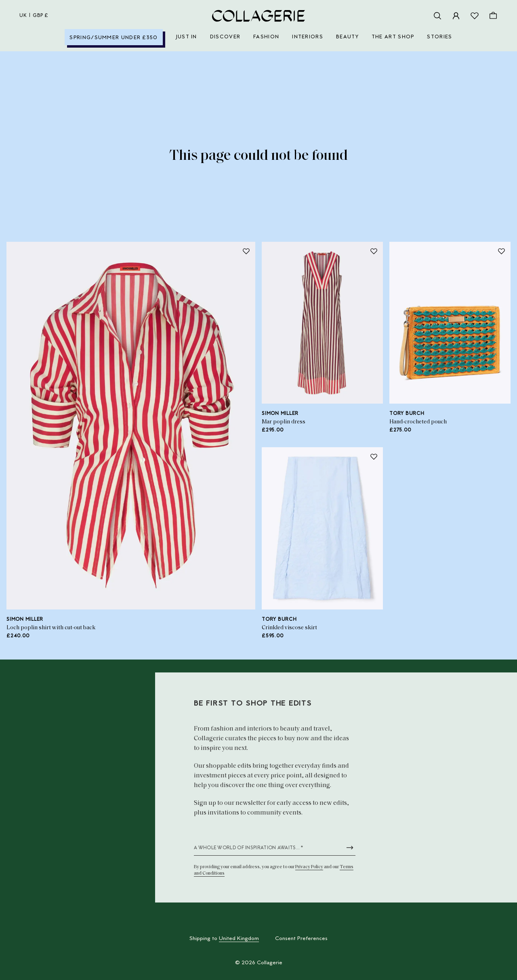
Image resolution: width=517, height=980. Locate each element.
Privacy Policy (309, 867)
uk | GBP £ (34, 16)
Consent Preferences (301, 939)
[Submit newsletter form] (350, 848)
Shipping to (224, 939)
